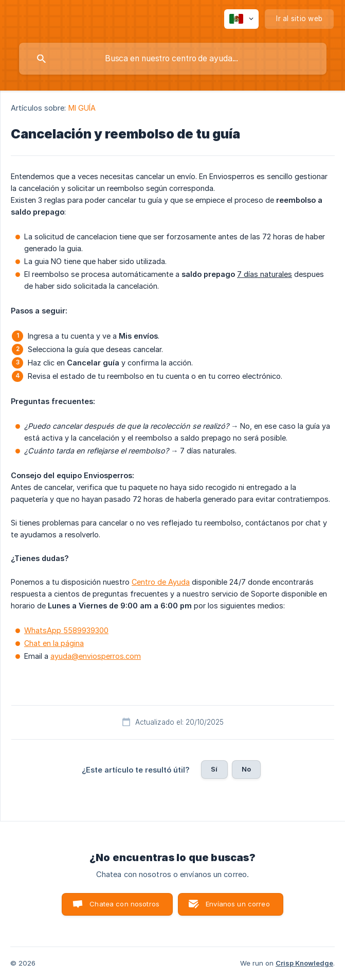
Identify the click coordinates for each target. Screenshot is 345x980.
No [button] (246, 769)
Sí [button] (214, 769)
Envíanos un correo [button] (238, 904)
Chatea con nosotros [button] (124, 904)
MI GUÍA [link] (82, 108)
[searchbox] (173, 59)
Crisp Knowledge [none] (304, 963)
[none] (241, 19)
